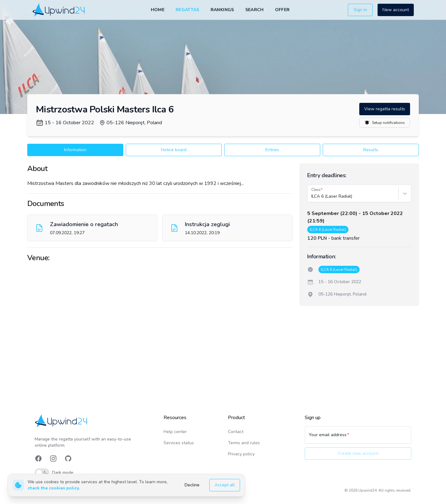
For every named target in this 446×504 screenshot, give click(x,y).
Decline (192, 485)
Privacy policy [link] (241, 454)
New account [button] (396, 10)
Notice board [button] (174, 150)
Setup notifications (385, 123)
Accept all (225, 485)
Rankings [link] (222, 10)
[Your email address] (358, 438)
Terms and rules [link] (244, 443)
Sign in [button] (360, 10)
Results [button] (371, 150)
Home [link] (158, 10)
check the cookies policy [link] (53, 488)
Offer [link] (282, 10)
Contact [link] (236, 432)
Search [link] (255, 10)
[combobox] (312, 196)
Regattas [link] (188, 10)
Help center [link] (175, 432)
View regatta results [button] (385, 109)
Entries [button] (272, 150)
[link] (59, 10)
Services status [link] (179, 443)
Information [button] (75, 150)
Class (316, 190)
